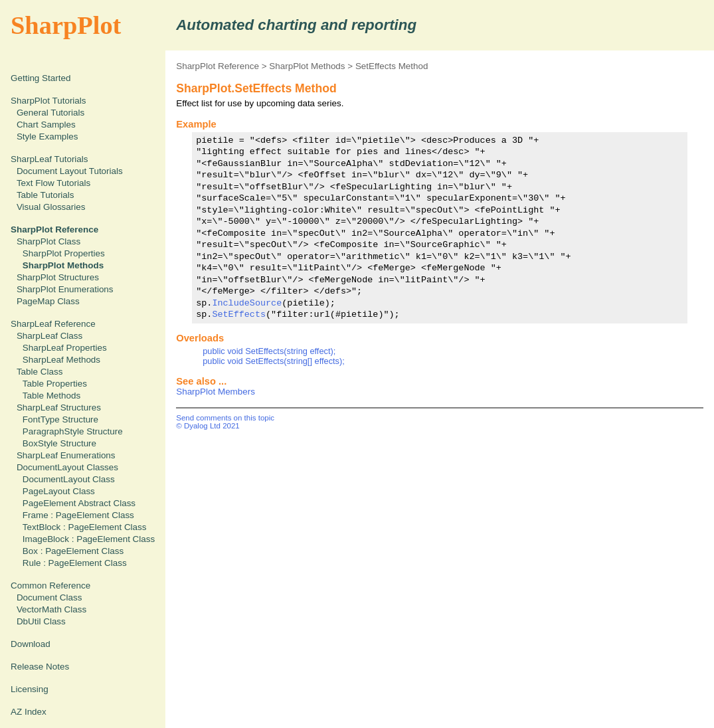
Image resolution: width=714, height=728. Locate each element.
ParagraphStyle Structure (73, 431)
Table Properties (55, 384)
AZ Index (29, 712)
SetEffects (239, 314)
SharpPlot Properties (64, 253)
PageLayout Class (59, 491)
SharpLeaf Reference (53, 324)
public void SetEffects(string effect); (269, 351)
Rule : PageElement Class (75, 563)
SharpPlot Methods (307, 66)
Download (31, 644)
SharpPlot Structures (58, 277)
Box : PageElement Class (73, 551)
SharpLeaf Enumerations (66, 455)
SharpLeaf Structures (59, 408)
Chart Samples (46, 125)
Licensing (30, 689)
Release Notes (40, 667)
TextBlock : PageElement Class (85, 527)
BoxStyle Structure (59, 443)
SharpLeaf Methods (61, 360)
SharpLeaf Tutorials (49, 159)
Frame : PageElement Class (78, 515)
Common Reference (50, 586)
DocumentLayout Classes (67, 467)
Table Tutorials (45, 195)
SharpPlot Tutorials (48, 101)
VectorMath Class (51, 609)
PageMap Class (48, 301)
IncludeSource (247, 303)
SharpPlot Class (48, 241)
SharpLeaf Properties (65, 348)
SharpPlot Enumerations (65, 289)
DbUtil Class (41, 621)
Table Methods (51, 396)
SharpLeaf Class (49, 336)
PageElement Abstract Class (79, 503)
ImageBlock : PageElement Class (89, 539)
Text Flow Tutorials (53, 183)
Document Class (49, 597)
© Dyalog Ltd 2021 (208, 426)
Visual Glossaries (51, 207)
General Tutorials (50, 113)
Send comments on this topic (225, 418)
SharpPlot (66, 25)
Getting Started (41, 78)
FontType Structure (60, 419)
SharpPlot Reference (218, 66)
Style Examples (47, 136)
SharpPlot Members (216, 392)
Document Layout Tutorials (70, 171)
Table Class (40, 372)
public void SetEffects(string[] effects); (274, 361)
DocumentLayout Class (69, 479)
